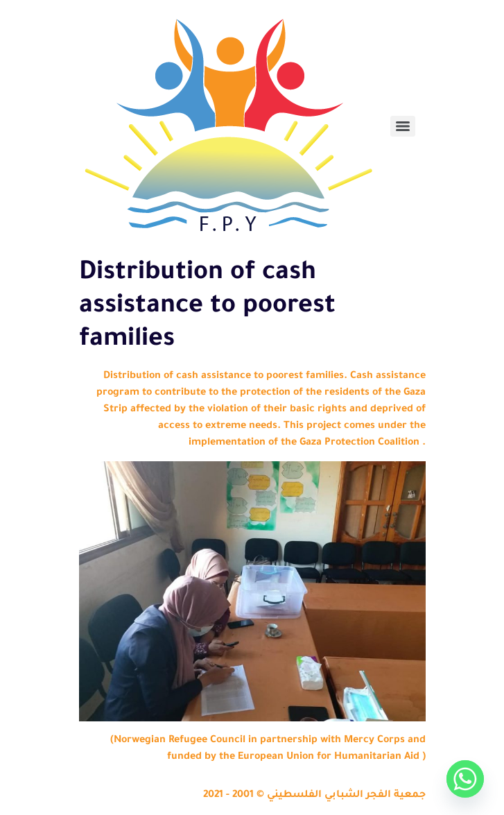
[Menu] (403, 126)
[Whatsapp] (465, 779)
